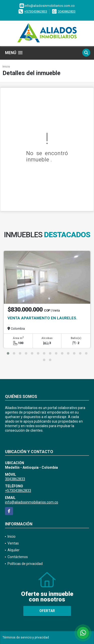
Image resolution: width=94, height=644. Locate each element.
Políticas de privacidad (25, 564)
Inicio (6, 67)
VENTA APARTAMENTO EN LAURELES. (42, 318)
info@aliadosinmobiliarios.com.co (32, 502)
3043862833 (67, 11)
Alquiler (14, 550)
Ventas (13, 543)
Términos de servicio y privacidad (26, 637)
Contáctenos (18, 557)
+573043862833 (36, 11)
